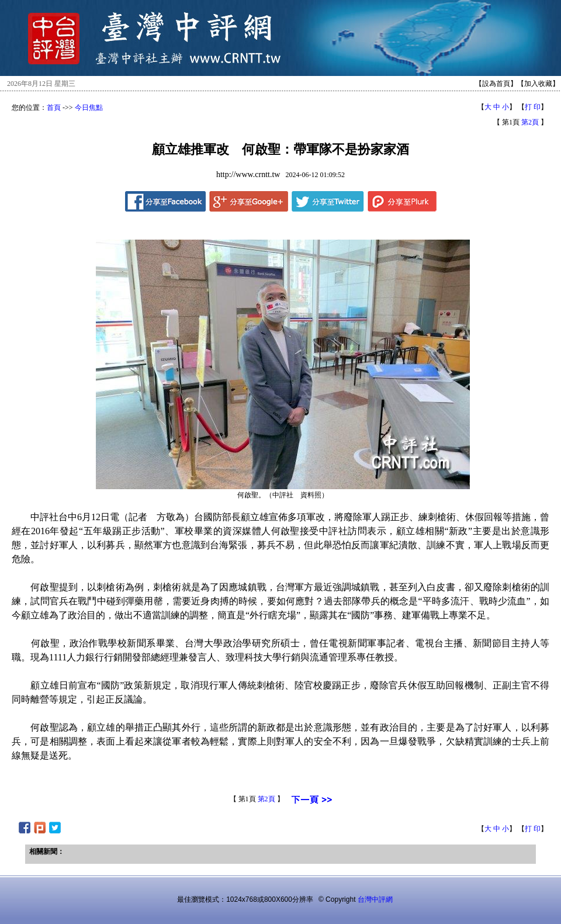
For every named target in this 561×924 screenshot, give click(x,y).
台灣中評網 (375, 899)
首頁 (54, 108)
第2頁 (530, 122)
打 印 (533, 107)
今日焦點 (89, 108)
